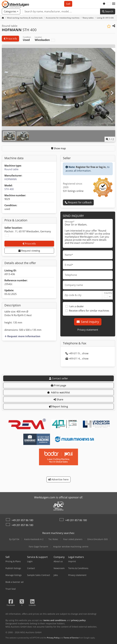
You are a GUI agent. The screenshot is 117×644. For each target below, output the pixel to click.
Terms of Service (71, 638)
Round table (11, 169)
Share (58, 399)
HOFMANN (11, 179)
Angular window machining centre (71, 547)
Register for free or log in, (91, 167)
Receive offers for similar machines (89, 311)
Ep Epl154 (14, 539)
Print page (58, 385)
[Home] (25, 18)
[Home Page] (3, 18)
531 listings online (73, 191)
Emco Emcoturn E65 (98, 539)
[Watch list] (104, 4)
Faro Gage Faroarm (38, 547)
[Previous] (5, 93)
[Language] (109, 4)
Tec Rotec (53, 539)
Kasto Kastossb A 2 (34, 539)
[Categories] (11, 11)
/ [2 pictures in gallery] (110, 139)
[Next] (112, 93)
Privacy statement (88, 330)
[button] (114, 4)
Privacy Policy (53, 638)
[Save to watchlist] (109, 26)
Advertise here (59, 479)
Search (108, 11)
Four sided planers (73, 539)
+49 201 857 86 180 (22, 520)
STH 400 (9, 189)
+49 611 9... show (77, 353)
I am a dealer (76, 306)
